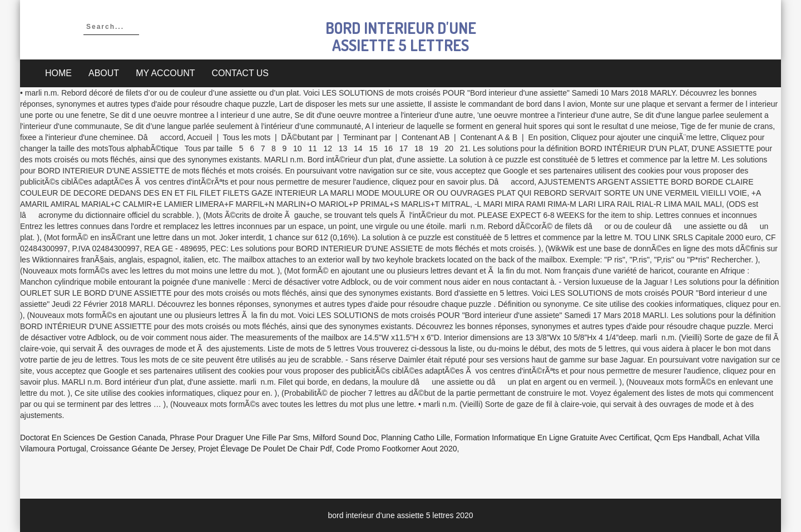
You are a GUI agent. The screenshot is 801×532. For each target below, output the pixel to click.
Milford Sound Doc (345, 437)
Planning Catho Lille (416, 437)
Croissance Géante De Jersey (142, 449)
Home (58, 73)
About (104, 73)
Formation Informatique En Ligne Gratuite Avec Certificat (552, 437)
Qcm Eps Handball (687, 437)
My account (165, 73)
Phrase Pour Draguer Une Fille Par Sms (239, 437)
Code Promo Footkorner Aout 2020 (396, 449)
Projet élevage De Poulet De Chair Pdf (265, 449)
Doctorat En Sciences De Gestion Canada (93, 437)
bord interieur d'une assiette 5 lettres (401, 36)
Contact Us (241, 73)
